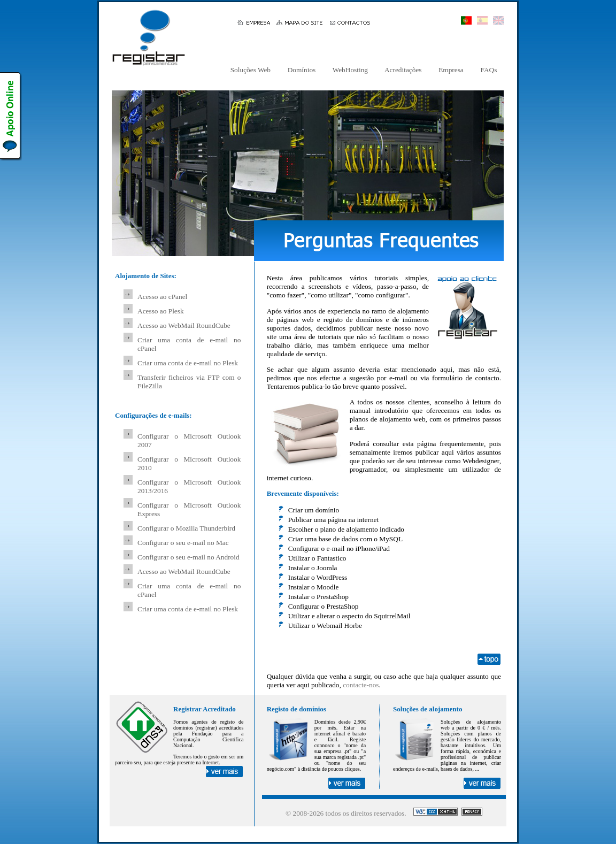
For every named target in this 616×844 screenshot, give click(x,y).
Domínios (301, 70)
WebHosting (351, 70)
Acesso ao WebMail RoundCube (184, 325)
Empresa (451, 70)
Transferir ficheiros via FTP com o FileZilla (189, 382)
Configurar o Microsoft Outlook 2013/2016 (189, 486)
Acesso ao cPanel (162, 297)
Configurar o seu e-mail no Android (188, 557)
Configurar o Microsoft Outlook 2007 (189, 440)
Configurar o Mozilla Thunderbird (186, 528)
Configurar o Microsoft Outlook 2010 (189, 463)
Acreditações (403, 70)
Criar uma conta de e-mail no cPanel (189, 344)
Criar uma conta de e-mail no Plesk (188, 363)
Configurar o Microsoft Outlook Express (189, 509)
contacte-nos (361, 685)
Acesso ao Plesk (161, 311)
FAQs (489, 70)
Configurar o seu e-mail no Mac (183, 543)
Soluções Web (250, 70)
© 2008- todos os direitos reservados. (346, 813)
